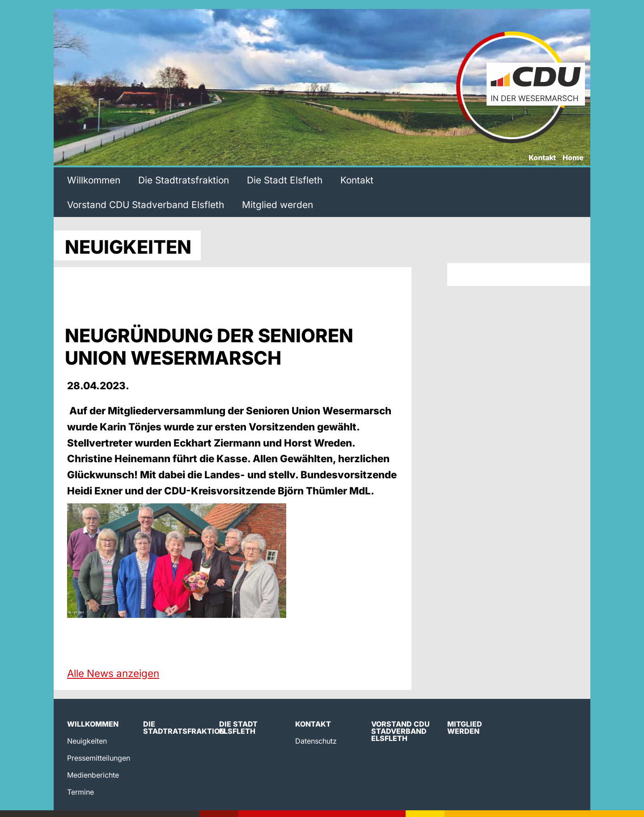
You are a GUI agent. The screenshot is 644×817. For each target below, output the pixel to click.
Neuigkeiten (87, 741)
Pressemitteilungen (99, 758)
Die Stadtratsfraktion (184, 180)
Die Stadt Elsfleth (285, 180)
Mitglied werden (278, 205)
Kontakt (542, 158)
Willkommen (94, 180)
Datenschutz (316, 741)
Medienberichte (93, 775)
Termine (80, 792)
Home (573, 158)
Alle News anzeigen (113, 673)
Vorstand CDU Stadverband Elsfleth (146, 205)
